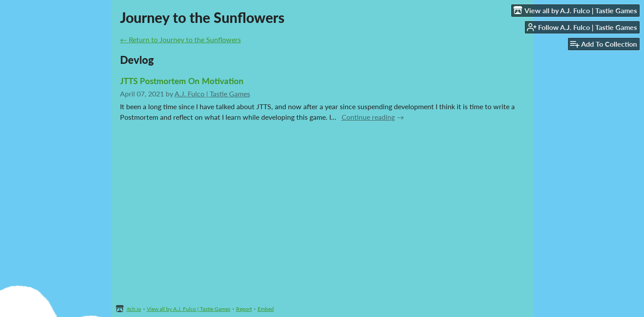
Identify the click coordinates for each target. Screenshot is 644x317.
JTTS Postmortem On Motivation (182, 81)
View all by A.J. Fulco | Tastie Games (189, 309)
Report (244, 309)
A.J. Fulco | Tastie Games (212, 94)
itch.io (134, 309)
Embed (266, 309)
